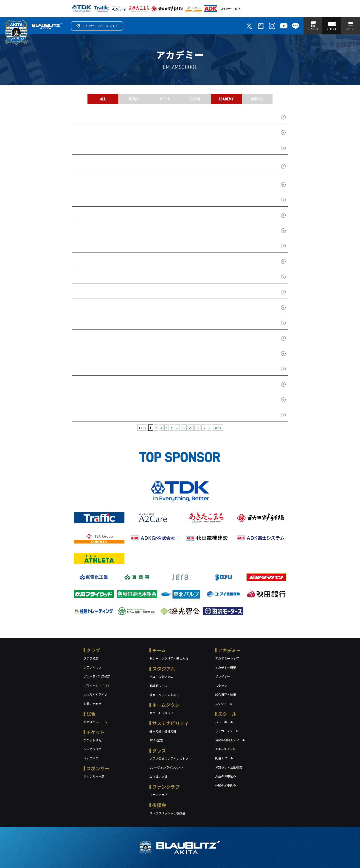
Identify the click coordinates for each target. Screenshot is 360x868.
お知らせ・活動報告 (229, 767)
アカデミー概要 (226, 667)
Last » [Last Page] (218, 428)
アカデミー (229, 650)
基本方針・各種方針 (163, 731)
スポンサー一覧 (229, 9)
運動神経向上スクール (230, 740)
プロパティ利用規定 (97, 676)
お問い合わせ (93, 704)
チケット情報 (93, 740)
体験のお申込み (226, 785)
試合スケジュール (95, 722)
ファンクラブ (166, 787)
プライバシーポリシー (98, 686)
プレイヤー (223, 676)
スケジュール (224, 704)
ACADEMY (226, 99)
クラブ (93, 650)
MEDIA (165, 99)
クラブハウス (93, 667)
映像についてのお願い (164, 695)
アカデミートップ (227, 658)
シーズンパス (92, 749)
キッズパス (91, 758)
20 (191, 428)
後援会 (159, 805)
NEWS (134, 99)
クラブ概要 (91, 658)
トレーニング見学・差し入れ (169, 658)
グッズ (159, 750)
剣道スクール (224, 758)
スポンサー (98, 768)
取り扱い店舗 (158, 777)
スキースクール (225, 749)
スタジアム (164, 669)
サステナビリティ (170, 723)
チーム (159, 650)
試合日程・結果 (226, 695)
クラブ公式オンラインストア (169, 758)
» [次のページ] (209, 428)
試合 (91, 714)
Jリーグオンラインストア (167, 767)
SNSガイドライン (95, 695)
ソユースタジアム (161, 677)
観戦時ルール (158, 686)
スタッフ (221, 686)
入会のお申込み (226, 776)
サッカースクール (227, 731)
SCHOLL (257, 99)
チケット (96, 732)
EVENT (195, 99)
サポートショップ (161, 713)
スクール (227, 714)
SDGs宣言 (156, 740)
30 (197, 428)
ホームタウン (166, 705)
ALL (103, 99)
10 (184, 428)
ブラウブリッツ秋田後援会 (167, 813)
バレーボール (224, 722)
